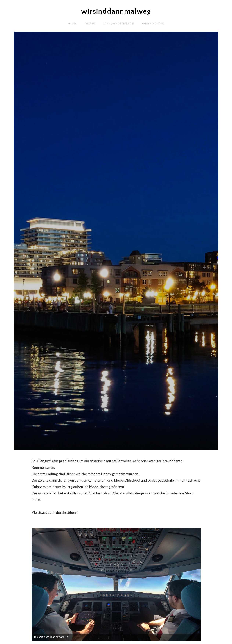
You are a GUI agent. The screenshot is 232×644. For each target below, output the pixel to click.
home (72, 24)
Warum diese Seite (119, 24)
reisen (90, 24)
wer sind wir (153, 24)
